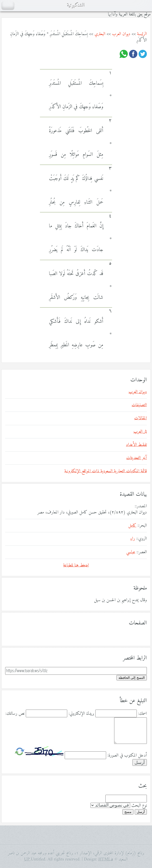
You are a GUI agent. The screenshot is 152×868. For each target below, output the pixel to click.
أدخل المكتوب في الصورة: (127, 756)
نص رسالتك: (15, 714)
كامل (132, 526)
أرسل (141, 812)
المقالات (141, 418)
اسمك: (142, 714)
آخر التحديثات (137, 458)
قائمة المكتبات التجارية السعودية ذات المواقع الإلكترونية (106, 471)
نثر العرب (140, 432)
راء (133, 539)
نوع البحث (139, 806)
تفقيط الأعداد (136, 445)
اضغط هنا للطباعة (76, 565)
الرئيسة (142, 34)
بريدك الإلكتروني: (81, 714)
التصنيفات (139, 405)
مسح (128, 812)
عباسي (131, 552)
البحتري (100, 34)
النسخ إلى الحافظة (132, 678)
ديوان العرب (121, 34)
